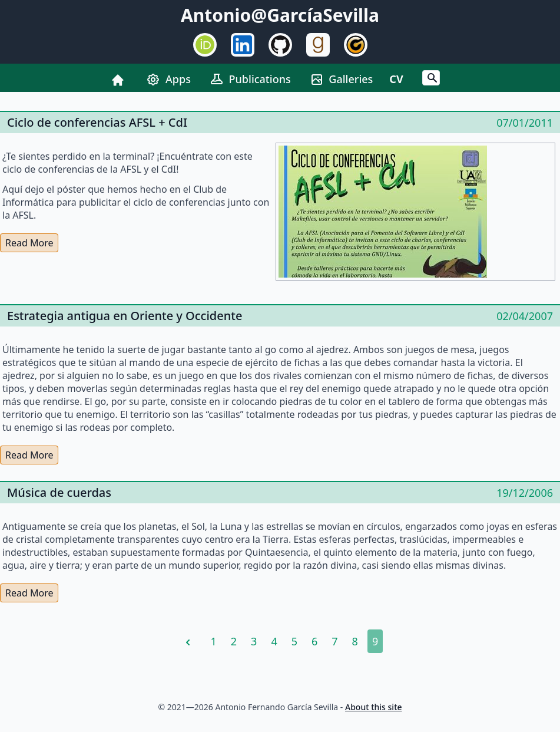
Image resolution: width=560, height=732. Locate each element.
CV (396, 79)
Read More (29, 243)
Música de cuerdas (59, 492)
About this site (374, 707)
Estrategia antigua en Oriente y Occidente (125, 316)
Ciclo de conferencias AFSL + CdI (97, 122)
